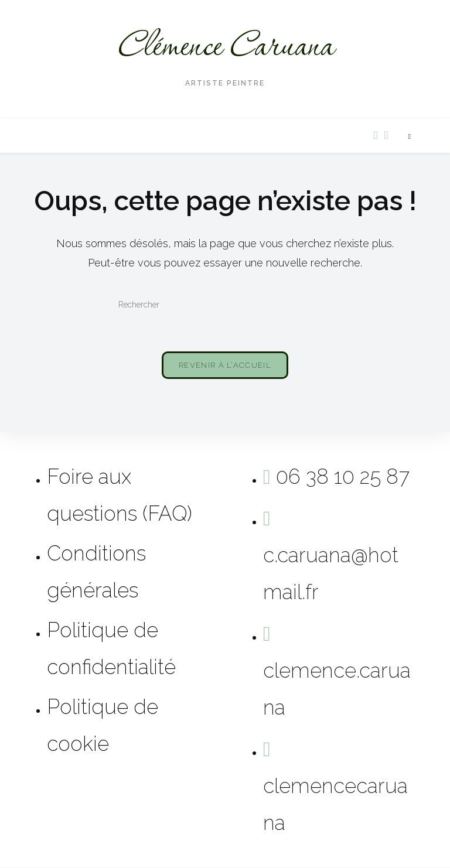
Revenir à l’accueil (225, 366)
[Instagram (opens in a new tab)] (386, 135)
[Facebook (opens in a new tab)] (376, 135)
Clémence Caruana (225, 47)
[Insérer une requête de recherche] (225, 305)
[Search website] (410, 137)
